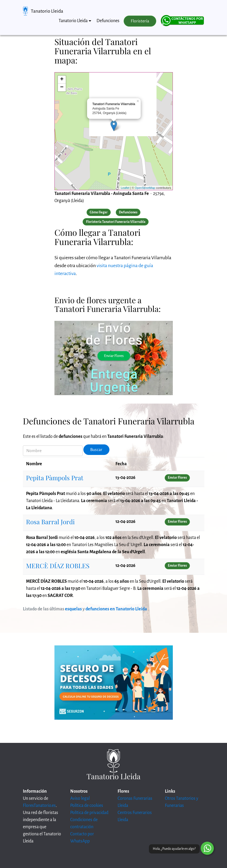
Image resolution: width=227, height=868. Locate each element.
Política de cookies (87, 806)
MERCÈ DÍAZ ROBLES (58, 566)
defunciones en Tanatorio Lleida (116, 609)
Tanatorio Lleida (47, 11)
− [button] (62, 87)
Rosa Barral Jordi (50, 522)
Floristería (140, 21)
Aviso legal (80, 798)
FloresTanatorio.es (39, 806)
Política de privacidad (89, 813)
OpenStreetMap (145, 188)
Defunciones (108, 21)
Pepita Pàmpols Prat (55, 478)
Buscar (96, 450)
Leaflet (125, 188)
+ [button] (62, 80)
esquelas (73, 609)
